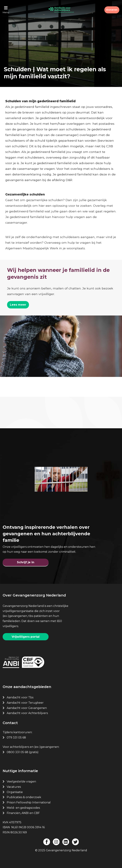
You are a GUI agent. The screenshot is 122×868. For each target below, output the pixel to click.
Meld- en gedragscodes (23, 808)
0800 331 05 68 (17, 752)
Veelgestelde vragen (21, 782)
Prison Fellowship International (29, 802)
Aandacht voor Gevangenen (27, 708)
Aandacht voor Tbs (20, 697)
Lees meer (18, 305)
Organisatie (15, 792)
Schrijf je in (26, 562)
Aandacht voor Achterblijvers (27, 713)
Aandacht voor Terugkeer (25, 703)
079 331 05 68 (16, 738)
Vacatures (14, 787)
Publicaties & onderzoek (24, 797)
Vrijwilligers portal (26, 637)
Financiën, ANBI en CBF (23, 813)
